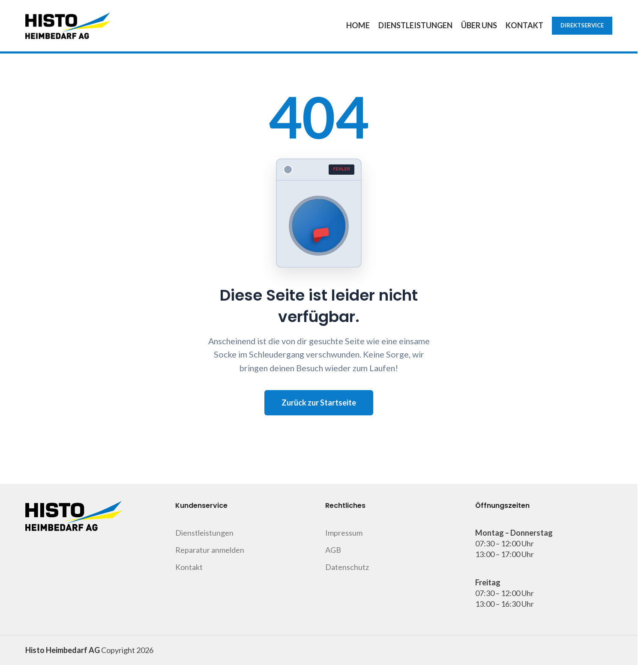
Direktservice (582, 25)
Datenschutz (347, 567)
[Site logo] (68, 25)
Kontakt (189, 567)
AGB (333, 550)
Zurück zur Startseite (319, 403)
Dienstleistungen (204, 533)
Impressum (344, 533)
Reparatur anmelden (210, 550)
